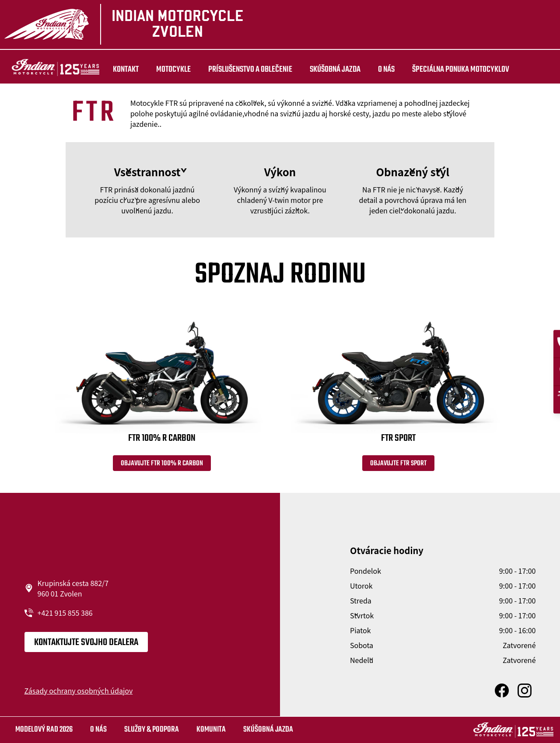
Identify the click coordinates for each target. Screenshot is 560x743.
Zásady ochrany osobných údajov (79, 692)
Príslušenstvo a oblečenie (240, 70)
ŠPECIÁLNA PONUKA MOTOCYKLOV (451, 70)
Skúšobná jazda (325, 70)
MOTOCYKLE (163, 70)
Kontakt (116, 70)
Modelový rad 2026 (44, 730)
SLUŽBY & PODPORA (152, 730)
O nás (376, 70)
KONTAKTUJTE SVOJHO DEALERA (86, 644)
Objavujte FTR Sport (398, 465)
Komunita (211, 730)
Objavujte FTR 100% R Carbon (162, 465)
